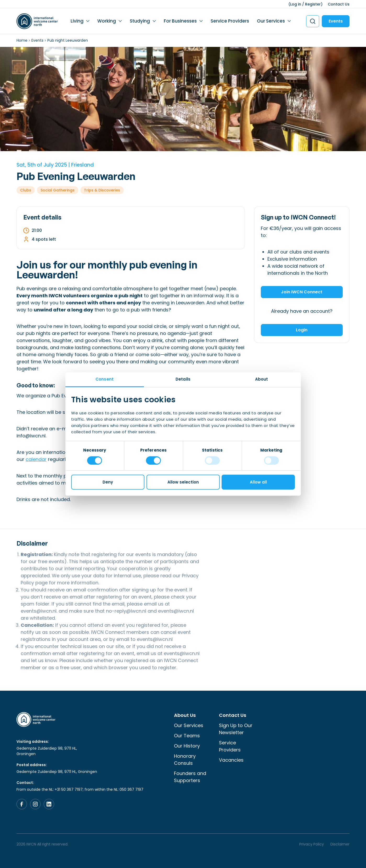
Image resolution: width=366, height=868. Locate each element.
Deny (108, 482)
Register (313, 4)
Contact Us (339, 4)
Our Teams (187, 736)
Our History (187, 746)
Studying (140, 21)
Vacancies (231, 760)
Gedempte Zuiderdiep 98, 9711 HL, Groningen (47, 751)
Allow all (258, 482)
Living (77, 21)
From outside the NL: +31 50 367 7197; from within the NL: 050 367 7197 (80, 789)
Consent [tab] (105, 379)
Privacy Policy (312, 844)
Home (22, 40)
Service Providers (230, 21)
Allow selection (183, 482)
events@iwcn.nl (39, 611)
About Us (185, 715)
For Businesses (180, 21)
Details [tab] (183, 379)
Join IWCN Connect (302, 292)
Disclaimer (340, 844)
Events (336, 21)
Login (302, 330)
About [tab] (262, 379)
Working (107, 21)
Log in (296, 4)
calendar (36, 459)
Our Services (271, 21)
